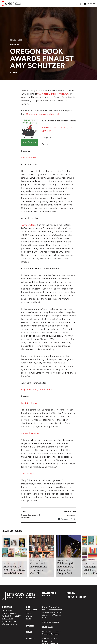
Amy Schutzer (28, 225)
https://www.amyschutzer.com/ (37, 390)
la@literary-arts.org (9, 624)
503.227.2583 (7, 619)
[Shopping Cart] (85, 4)
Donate (30, 638)
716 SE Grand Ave (9, 613)
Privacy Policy (48, 627)
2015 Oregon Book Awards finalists (43, 114)
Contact (7, 607)
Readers (29, 613)
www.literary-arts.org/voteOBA (53, 94)
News (29, 632)
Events (30, 626)
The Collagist (28, 474)
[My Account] (80, 4)
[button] (90, 4)
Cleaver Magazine (30, 433)
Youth (28, 619)
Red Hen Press (28, 158)
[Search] (76, 4)
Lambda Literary (29, 403)
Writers (15, 45)
